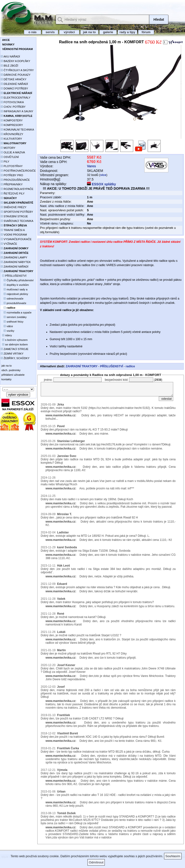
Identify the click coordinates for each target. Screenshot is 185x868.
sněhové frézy (12, 322)
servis (50, 32)
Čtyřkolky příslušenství (17, 280)
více (103, 175)
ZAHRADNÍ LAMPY (14, 257)
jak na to (89, 32)
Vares (91, 166)
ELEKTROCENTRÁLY (16, 98)
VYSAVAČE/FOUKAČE (16, 239)
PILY (5, 162)
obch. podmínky (11, 370)
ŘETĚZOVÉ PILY (13, 194)
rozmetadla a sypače (16, 312)
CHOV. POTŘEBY (13, 107)
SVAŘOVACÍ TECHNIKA (17, 221)
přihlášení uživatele (13, 375)
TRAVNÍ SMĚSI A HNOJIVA (13, 230)
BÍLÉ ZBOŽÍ (9, 66)
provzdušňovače (13, 303)
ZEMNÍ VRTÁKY (12, 354)
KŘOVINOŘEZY (12, 134)
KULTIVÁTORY (11, 139)
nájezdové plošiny (14, 294)
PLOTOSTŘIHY (12, 166)
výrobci (69, 32)
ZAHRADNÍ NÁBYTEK (16, 262)
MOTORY (8, 148)
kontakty (6, 379)
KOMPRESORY (12, 125)
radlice (130, 366)
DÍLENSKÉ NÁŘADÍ (14, 84)
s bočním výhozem (14, 340)
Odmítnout (96, 862)
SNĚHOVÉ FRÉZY (14, 207)
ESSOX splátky (101, 184)
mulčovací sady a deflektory (14, 290)
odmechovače (12, 299)
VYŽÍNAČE (9, 244)
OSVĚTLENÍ (10, 157)
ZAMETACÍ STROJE (15, 349)
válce (7, 326)
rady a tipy (127, 32)
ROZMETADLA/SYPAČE (17, 189)
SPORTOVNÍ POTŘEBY (17, 212)
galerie (108, 32)
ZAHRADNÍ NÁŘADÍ (15, 267)
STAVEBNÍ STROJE (14, 216)
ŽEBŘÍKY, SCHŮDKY (15, 358)
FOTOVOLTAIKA (12, 102)
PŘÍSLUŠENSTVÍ (14, 276)
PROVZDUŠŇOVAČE (15, 180)
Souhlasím (173, 856)
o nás (33, 32)
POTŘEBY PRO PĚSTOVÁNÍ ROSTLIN (15, 176)
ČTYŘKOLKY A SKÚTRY (17, 70)
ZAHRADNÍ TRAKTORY (82, 366)
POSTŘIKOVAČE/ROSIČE (18, 171)
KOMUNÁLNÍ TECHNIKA (17, 130)
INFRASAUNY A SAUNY (17, 111)
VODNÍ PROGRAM (14, 235)
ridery (6, 335)
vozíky (7, 331)
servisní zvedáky (14, 317)
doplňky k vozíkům (15, 285)
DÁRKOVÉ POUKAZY (16, 75)
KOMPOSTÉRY (12, 120)
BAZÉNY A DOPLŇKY (16, 61)
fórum (146, 32)
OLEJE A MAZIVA (13, 152)
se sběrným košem (14, 344)
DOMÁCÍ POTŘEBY (14, 88)
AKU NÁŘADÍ (10, 56)
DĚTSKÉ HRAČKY (14, 79)
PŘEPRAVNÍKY (12, 184)
